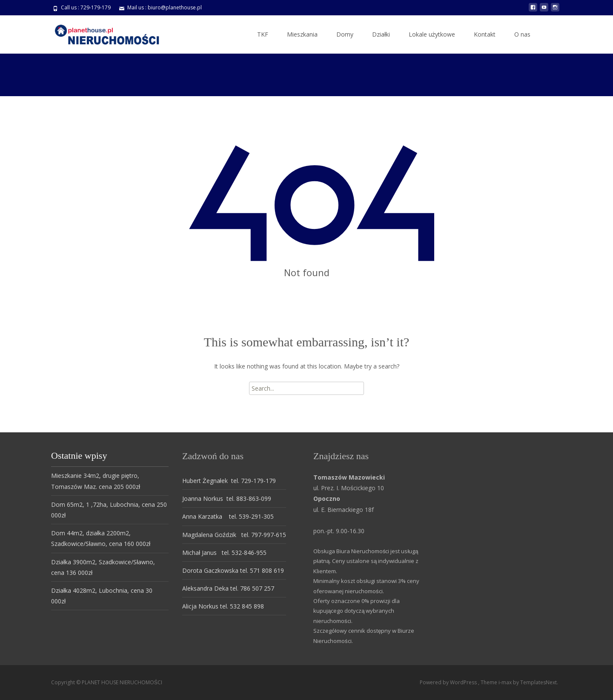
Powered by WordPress (449, 682)
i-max (506, 682)
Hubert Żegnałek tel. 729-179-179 (229, 481)
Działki (381, 34)
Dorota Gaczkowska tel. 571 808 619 (233, 570)
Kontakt (485, 34)
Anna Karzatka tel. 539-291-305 (228, 516)
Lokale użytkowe (432, 34)
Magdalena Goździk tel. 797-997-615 (234, 535)
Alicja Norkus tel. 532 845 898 (223, 606)
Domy (345, 34)
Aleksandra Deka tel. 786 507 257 (228, 588)
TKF (263, 34)
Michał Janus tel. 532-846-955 (224, 553)
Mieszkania (302, 34)
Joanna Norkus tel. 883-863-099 (227, 499)
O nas (522, 34)
